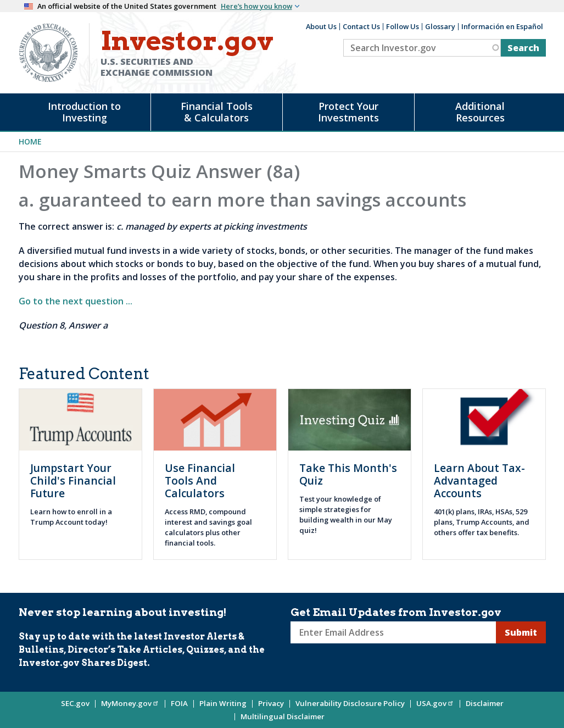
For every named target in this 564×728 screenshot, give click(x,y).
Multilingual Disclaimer (283, 716)
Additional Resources (480, 112)
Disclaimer (485, 703)
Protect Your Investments (348, 112)
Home (30, 141)
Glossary (440, 26)
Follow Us (403, 26)
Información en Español (502, 26)
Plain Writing (223, 703)
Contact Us (361, 26)
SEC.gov (75, 703)
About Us (321, 26)
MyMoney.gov (130, 703)
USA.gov (435, 703)
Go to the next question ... (76, 301)
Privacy (271, 703)
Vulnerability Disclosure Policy (350, 703)
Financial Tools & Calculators (217, 112)
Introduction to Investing (84, 112)
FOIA (179, 703)
